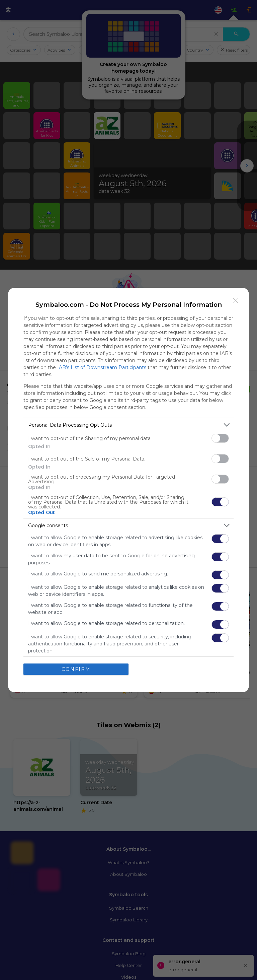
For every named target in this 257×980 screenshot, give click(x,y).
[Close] (236, 301)
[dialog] (128, 490)
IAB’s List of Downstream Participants (102, 367)
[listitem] (128, 425)
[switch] (220, 438)
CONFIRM (76, 669)
